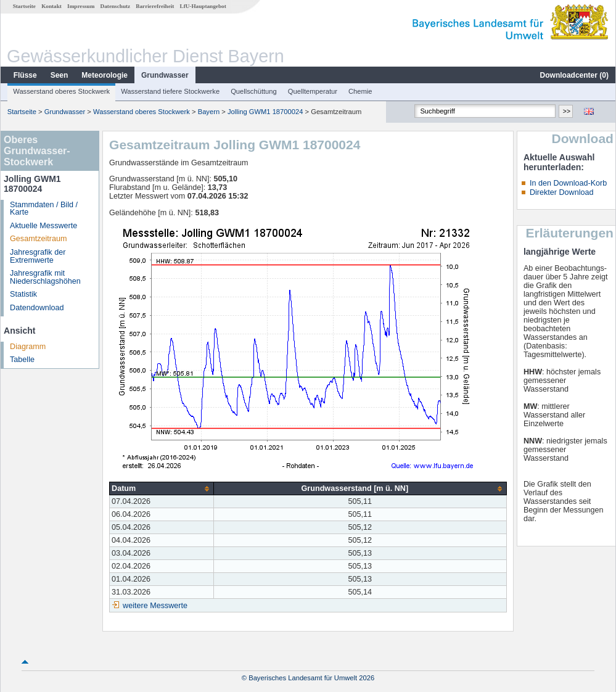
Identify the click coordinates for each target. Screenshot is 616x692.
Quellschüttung (254, 91)
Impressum (81, 6)
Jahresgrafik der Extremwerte (38, 256)
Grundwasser (165, 75)
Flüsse (25, 75)
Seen (60, 75)
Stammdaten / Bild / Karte (44, 209)
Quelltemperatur (313, 91)
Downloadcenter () (574, 75)
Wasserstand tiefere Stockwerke (170, 91)
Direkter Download (562, 192)
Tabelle (22, 360)
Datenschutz (116, 6)
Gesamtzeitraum (38, 239)
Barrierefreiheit (155, 6)
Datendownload (37, 308)
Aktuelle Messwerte (43, 226)
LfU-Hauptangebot (203, 6)
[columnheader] (162, 489)
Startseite (24, 6)
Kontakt (51, 6)
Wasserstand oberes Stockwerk (61, 91)
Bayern (209, 112)
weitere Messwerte (155, 606)
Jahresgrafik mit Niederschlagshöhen (45, 277)
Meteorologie (105, 75)
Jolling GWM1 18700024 (265, 112)
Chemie (360, 91)
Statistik (23, 294)
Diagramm (28, 347)
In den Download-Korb (568, 183)
